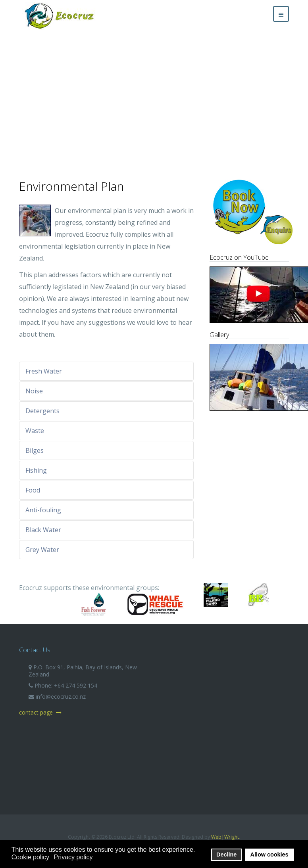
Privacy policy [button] (73, 857)
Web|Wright (225, 837)
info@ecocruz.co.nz (61, 697)
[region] (154, 97)
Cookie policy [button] (30, 857)
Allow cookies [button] (269, 855)
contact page (40, 712)
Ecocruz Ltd (154, 778)
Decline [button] (226, 855)
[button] (12, 97)
